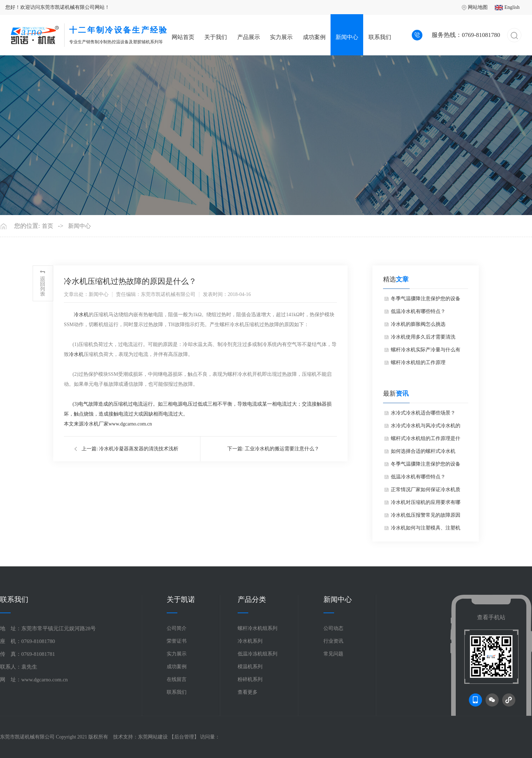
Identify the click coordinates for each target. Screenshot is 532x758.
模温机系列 (250, 667)
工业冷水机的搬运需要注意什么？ (282, 449)
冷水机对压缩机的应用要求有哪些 (426, 504)
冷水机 (81, 315)
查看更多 (248, 692)
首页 (48, 226)
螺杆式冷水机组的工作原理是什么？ (426, 440)
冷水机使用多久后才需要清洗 (423, 337)
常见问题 (333, 654)
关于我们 (216, 37)
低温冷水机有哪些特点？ (418, 311)
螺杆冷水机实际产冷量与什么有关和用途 (426, 352)
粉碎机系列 (250, 679)
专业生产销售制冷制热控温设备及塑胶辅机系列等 (118, 34)
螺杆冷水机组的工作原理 (418, 362)
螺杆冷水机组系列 (257, 628)
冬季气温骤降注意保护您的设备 (426, 299)
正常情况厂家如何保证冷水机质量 (426, 491)
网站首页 (183, 37)
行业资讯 (333, 641)
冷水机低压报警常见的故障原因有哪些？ (426, 517)
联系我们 (380, 37)
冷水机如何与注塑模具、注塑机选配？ (426, 530)
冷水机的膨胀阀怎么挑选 (418, 324)
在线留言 (177, 679)
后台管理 (184, 737)
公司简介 (177, 628)
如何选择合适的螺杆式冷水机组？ (423, 453)
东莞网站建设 (153, 737)
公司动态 (333, 628)
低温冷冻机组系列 (257, 654)
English (507, 7)
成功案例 (314, 37)
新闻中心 (347, 37)
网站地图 (475, 7)
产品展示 (249, 37)
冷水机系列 (250, 641)
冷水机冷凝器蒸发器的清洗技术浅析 (139, 449)
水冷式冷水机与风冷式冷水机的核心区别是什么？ (426, 428)
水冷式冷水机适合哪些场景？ (423, 413)
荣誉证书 (177, 641)
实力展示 (281, 37)
